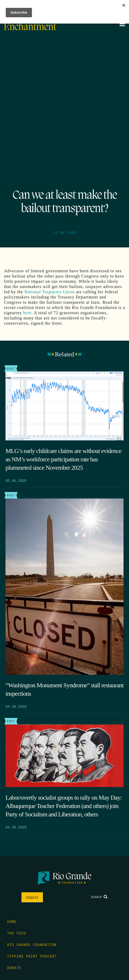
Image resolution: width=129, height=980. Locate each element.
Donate (32, 897)
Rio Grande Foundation (32, 944)
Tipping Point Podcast (32, 956)
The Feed (16, 933)
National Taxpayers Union (49, 292)
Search (99, 897)
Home (12, 921)
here (27, 313)
